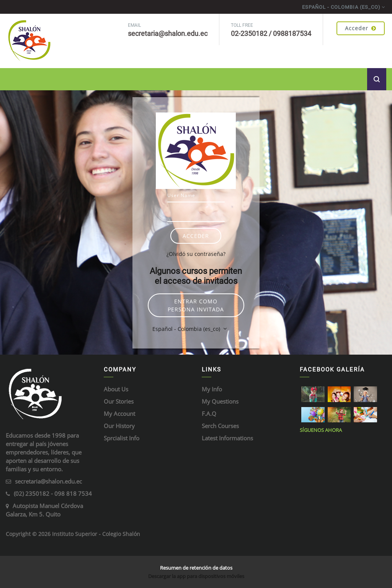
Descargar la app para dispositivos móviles (196, 576)
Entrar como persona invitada (196, 305)
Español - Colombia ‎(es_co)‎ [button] (187, 329)
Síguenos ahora (321, 430)
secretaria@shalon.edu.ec (48, 481)
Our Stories (119, 401)
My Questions (220, 401)
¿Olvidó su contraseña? (196, 254)
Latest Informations (227, 438)
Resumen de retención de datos (196, 568)
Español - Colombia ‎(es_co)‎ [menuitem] (341, 7)
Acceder (361, 28)
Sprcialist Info (122, 438)
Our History (119, 426)
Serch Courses (220, 426)
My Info (212, 389)
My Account (119, 414)
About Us (116, 389)
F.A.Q (209, 414)
